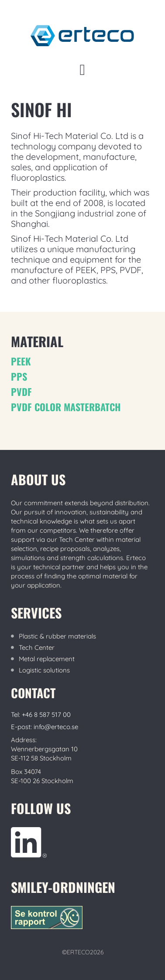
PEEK (21, 361)
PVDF (21, 392)
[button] (82, 70)
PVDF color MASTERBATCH (66, 407)
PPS (19, 376)
